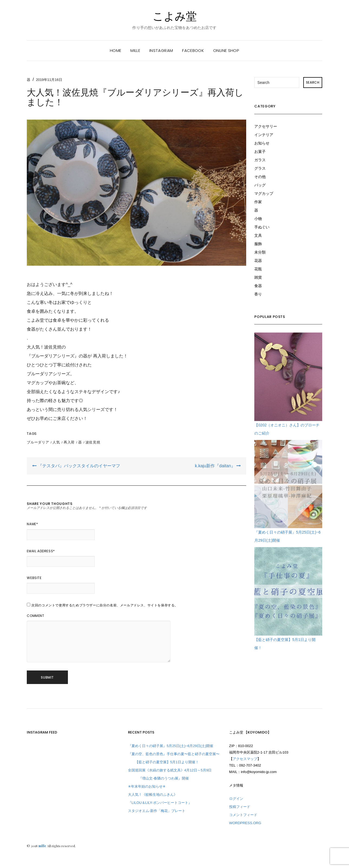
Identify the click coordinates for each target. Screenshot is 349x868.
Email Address (41, 551)
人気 (56, 442)
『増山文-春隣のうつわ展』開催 (158, 778)
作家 (258, 202)
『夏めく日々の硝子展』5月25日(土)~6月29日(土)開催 (171, 746)
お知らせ (262, 143)
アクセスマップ (245, 759)
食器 (258, 286)
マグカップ (264, 193)
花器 (258, 261)
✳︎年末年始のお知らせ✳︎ (147, 786)
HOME (116, 50)
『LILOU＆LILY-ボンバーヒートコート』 (160, 803)
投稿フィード (240, 807)
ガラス (260, 160)
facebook (193, 50)
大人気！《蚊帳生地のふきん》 (153, 795)
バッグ (260, 185)
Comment (35, 616)
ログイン (236, 799)
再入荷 (69, 442)
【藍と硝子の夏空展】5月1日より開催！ (163, 762)
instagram (161, 50)
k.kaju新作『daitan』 (218, 466)
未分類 (260, 252)
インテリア (264, 135)
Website (34, 578)
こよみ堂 (175, 16)
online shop (226, 50)
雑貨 (258, 277)
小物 (258, 219)
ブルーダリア (38, 442)
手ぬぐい (262, 227)
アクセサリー (266, 126)
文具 (258, 235)
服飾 (258, 244)
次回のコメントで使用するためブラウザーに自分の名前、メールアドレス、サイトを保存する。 (105, 605)
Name (32, 524)
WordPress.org (245, 823)
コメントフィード (243, 815)
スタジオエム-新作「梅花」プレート (157, 811)
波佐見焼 (93, 442)
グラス (260, 168)
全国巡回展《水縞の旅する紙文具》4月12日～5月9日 (170, 770)
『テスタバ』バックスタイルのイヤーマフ (76, 466)
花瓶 (258, 269)
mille (135, 50)
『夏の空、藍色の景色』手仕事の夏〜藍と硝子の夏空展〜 (174, 754)
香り (258, 294)
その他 (260, 177)
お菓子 (260, 152)
